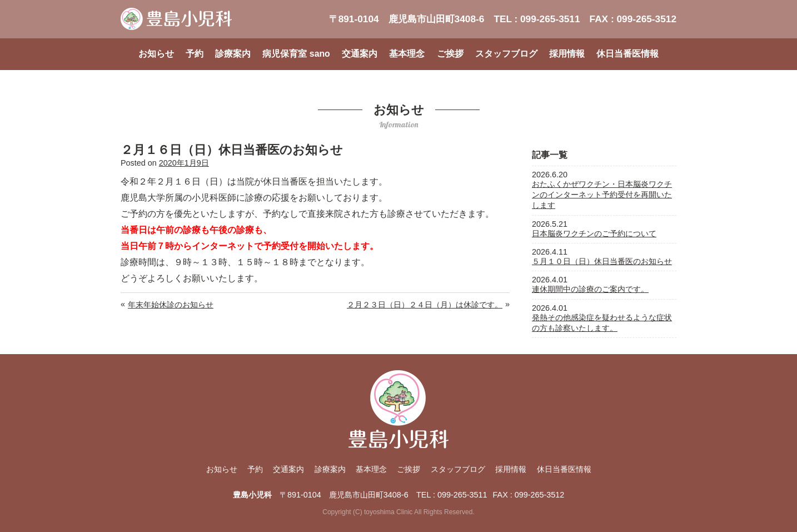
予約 (195, 54)
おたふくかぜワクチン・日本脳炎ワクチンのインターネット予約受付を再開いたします (602, 195)
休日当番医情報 (627, 54)
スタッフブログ (506, 54)
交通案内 (360, 54)
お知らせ (156, 54)
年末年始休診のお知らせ (171, 305)
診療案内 (233, 54)
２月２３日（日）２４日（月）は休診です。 (425, 305)
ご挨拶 (450, 54)
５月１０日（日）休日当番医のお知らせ (602, 261)
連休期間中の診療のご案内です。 (590, 289)
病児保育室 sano (296, 54)
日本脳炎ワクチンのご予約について (594, 233)
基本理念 (407, 54)
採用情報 (567, 54)
